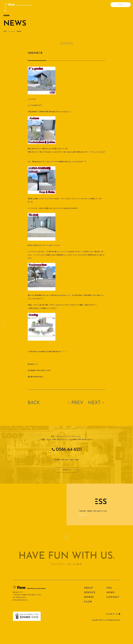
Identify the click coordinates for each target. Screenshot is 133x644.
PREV (77, 403)
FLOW (88, 602)
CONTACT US (67, 470)
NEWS (111, 593)
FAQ (109, 588)
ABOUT (89, 588)
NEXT (94, 403)
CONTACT (121, 5)
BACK (34, 403)
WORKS (89, 597)
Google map (82, 515)
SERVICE (90, 593)
